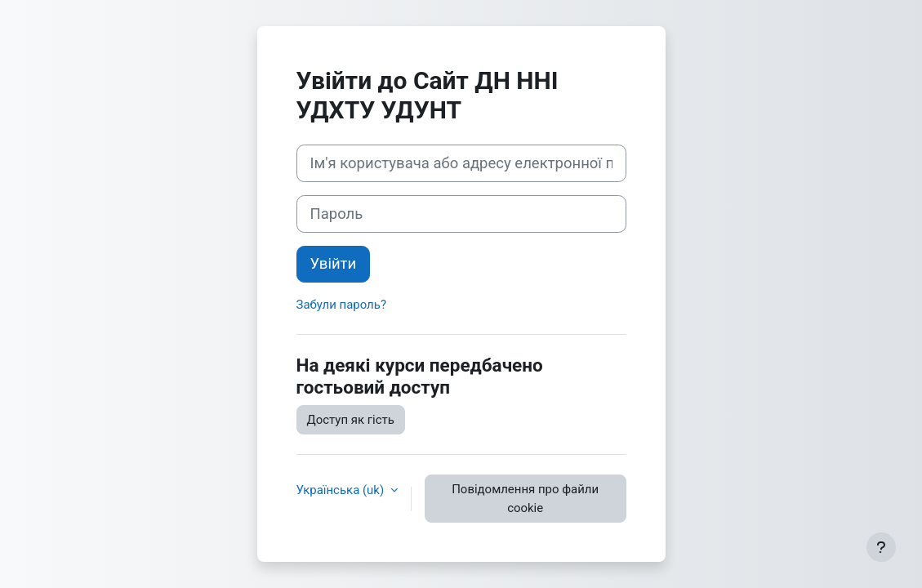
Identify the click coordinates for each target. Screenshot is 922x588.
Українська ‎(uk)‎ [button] (342, 490)
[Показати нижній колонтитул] (881, 547)
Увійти (334, 264)
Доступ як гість (351, 420)
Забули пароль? (341, 305)
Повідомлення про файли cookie (525, 498)
